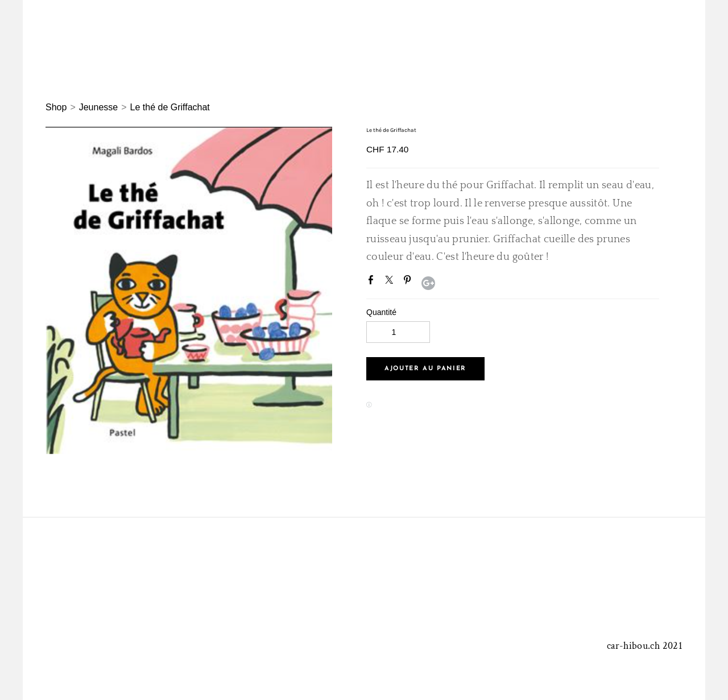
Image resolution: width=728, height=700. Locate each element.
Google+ (428, 283)
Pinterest (409, 282)
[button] (425, 369)
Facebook (373, 282)
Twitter (391, 282)
